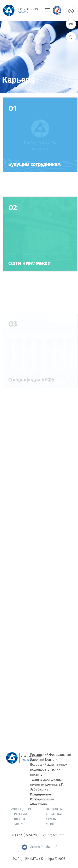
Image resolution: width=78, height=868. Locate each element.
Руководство (21, 809)
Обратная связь (54, 817)
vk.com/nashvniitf (39, 847)
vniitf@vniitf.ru (54, 835)
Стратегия (19, 814)
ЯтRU (50, 824)
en (71, 24)
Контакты (54, 809)
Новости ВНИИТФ (18, 822)
